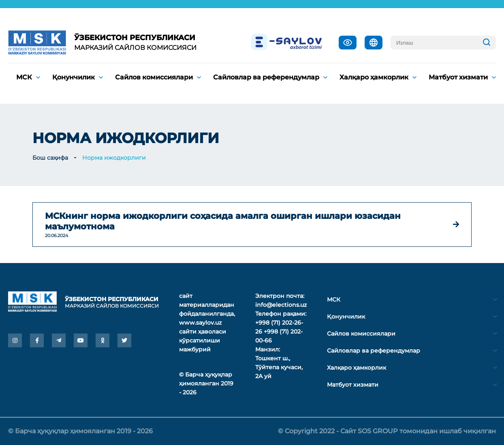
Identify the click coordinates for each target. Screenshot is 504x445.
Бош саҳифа (50, 158)
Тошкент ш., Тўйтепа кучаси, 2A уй (279, 367)
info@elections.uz (281, 305)
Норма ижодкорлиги (114, 158)
